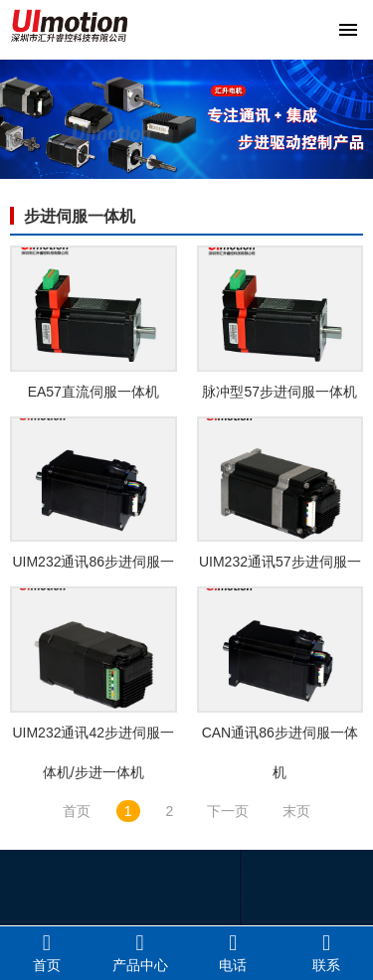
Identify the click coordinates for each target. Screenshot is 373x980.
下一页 (228, 811)
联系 (326, 952)
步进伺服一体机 (80, 216)
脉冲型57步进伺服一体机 (280, 392)
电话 (234, 952)
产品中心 (140, 952)
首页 (77, 811)
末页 (296, 811)
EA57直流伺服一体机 (93, 392)
